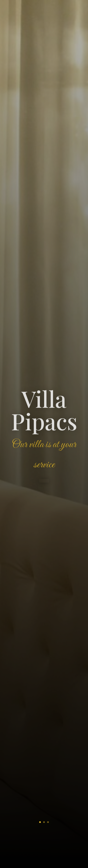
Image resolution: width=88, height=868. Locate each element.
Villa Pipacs (44, 411)
